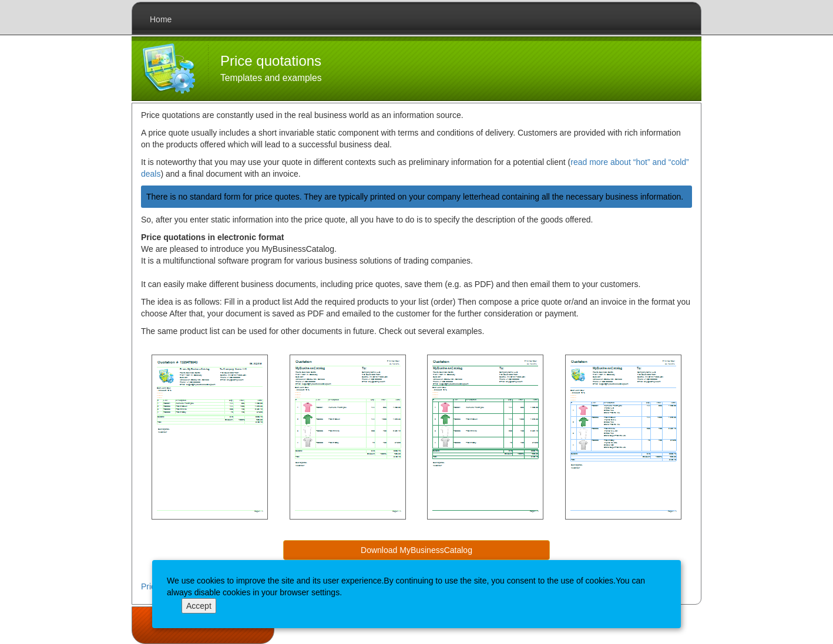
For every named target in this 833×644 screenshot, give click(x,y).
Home (161, 19)
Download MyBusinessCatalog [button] (416, 550)
